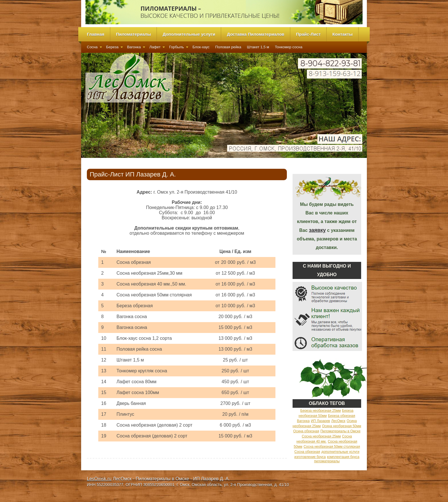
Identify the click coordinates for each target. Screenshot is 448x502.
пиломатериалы (327, 461)
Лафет (155, 47)
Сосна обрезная (307, 452)
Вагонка (134, 47)
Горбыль (177, 47)
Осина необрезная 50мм (342, 426)
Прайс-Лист (308, 34)
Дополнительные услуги (189, 34)
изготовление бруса (310, 457)
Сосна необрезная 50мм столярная (332, 447)
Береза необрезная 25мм (321, 411)
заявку (317, 230)
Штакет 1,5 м (258, 47)
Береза (112, 47)
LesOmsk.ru (99, 479)
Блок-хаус (201, 47)
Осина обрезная (306, 431)
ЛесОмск (338, 421)
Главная (96, 34)
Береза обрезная (342, 416)
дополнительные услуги (340, 452)
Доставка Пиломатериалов (256, 34)
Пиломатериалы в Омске (340, 431)
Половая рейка (228, 47)
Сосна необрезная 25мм (321, 436)
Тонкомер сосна (289, 47)
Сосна (92, 47)
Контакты (342, 34)
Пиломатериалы (133, 34)
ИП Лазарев (320, 421)
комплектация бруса (343, 457)
